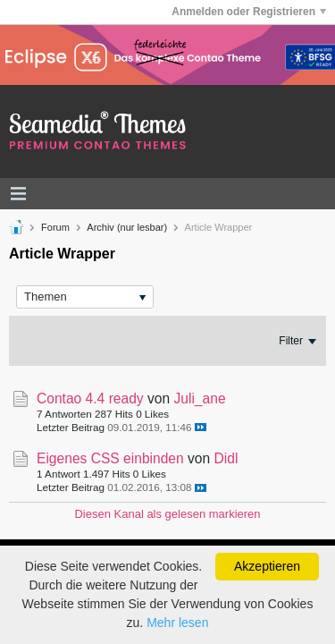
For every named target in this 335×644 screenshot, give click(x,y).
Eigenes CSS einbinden (110, 458)
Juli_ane (199, 398)
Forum (55, 227)
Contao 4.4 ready (90, 398)
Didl (226, 458)
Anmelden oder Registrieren (249, 12)
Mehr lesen (177, 623)
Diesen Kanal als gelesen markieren (167, 514)
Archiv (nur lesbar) (127, 227)
